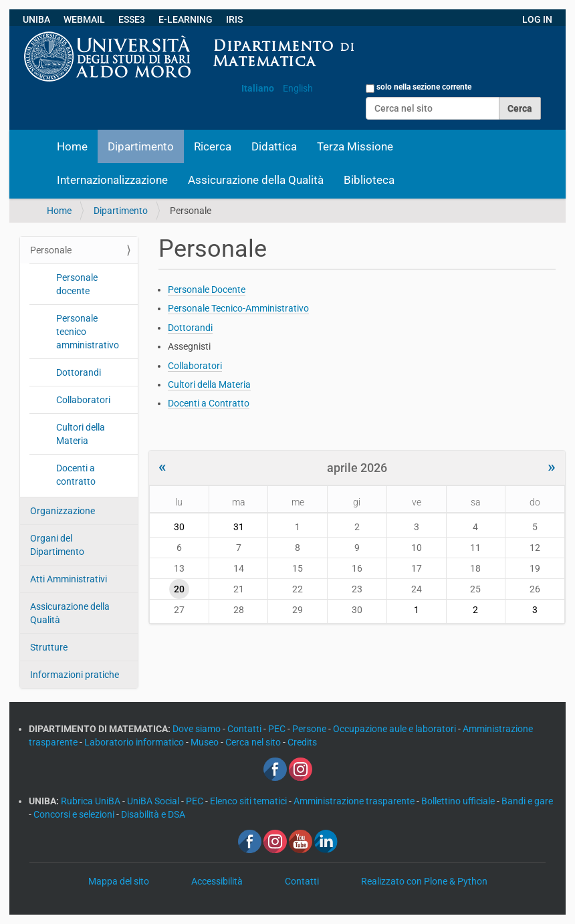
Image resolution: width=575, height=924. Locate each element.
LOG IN (537, 19)
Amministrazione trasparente (355, 801)
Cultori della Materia (81, 434)
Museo (206, 742)
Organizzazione (63, 511)
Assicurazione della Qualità (256, 180)
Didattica (274, 146)
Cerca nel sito (254, 742)
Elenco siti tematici (249, 801)
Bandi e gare (527, 801)
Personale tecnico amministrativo (88, 332)
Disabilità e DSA (153, 814)
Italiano (258, 88)
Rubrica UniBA (92, 801)
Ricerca (213, 146)
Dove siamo (198, 729)
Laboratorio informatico (135, 742)
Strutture (49, 647)
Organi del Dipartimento (57, 545)
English (298, 88)
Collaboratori (83, 400)
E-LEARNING (186, 19)
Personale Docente (207, 290)
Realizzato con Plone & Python (424, 881)
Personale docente (77, 284)
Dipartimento (141, 146)
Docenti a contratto (76, 475)
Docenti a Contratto (209, 403)
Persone (310, 729)
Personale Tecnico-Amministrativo (238, 308)
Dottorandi (79, 372)
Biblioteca (369, 180)
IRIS (234, 19)
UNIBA (36, 19)
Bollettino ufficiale (459, 801)
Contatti (245, 729)
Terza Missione (355, 146)
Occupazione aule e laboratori (395, 729)
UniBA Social (153, 801)
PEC (278, 729)
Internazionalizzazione (112, 180)
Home (72, 146)
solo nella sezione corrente (424, 87)
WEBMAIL (84, 19)
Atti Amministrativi (69, 579)
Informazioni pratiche (75, 675)
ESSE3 (132, 19)
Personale (51, 250)
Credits (302, 742)
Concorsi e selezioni (75, 814)
